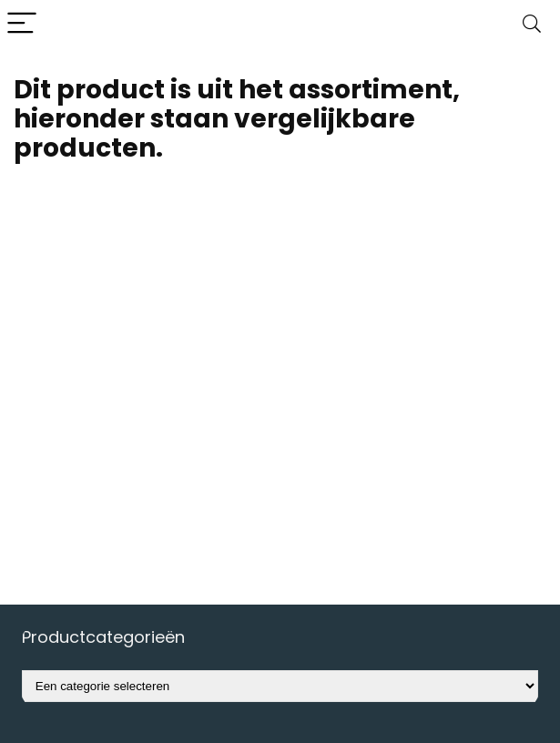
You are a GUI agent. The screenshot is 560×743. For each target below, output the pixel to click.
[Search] (532, 24)
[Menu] (22, 24)
